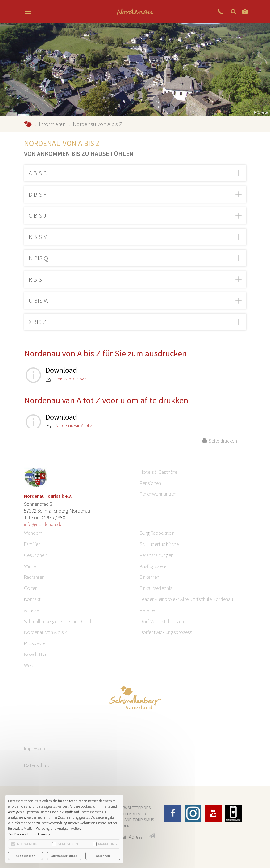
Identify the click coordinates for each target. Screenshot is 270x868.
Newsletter (35, 654)
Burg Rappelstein (157, 533)
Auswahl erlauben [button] (64, 856)
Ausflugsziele (153, 566)
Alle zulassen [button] (25, 856)
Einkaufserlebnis (156, 588)
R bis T (38, 279)
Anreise (31, 610)
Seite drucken (219, 441)
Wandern (33, 533)
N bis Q (38, 258)
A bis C (38, 173)
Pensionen (150, 483)
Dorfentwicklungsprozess (166, 632)
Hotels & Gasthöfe (158, 472)
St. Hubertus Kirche (159, 544)
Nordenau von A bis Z (46, 632)
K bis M (38, 237)
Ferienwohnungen (158, 494)
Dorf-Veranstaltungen (162, 621)
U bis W (39, 300)
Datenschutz (37, 765)
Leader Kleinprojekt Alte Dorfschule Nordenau (186, 599)
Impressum (35, 748)
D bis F (38, 194)
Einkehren (150, 577)
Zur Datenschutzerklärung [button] (29, 834)
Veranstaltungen (157, 555)
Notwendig (24, 844)
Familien (32, 544)
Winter (31, 566)
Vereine (147, 610)
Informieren (52, 124)
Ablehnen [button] (103, 856)
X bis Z (37, 322)
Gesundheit (36, 555)
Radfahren (34, 577)
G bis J (37, 215)
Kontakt (32, 599)
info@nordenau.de (43, 524)
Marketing (105, 844)
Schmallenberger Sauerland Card (58, 621)
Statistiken (65, 844)
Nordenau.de (28, 124)
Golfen (31, 588)
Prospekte (35, 643)
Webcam (33, 665)
